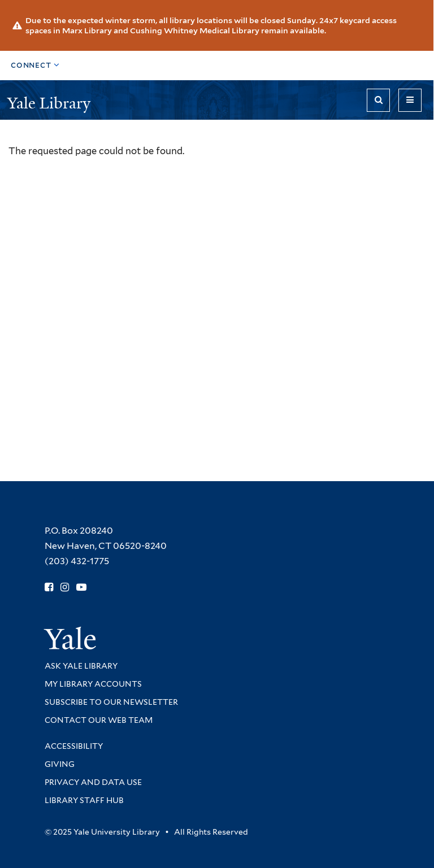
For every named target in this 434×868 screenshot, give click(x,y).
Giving (60, 764)
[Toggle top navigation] (35, 66)
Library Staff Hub (84, 800)
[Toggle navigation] (410, 100)
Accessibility (74, 746)
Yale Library (51, 103)
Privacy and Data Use (93, 782)
